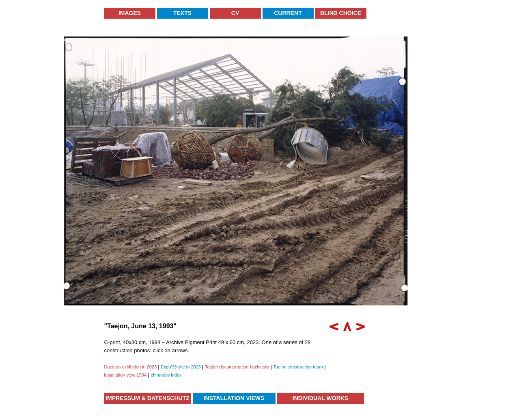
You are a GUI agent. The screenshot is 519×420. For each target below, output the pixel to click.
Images (130, 13)
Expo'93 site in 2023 (181, 367)
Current (288, 13)
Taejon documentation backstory (237, 367)
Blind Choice (341, 13)
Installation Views (234, 398)
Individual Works (320, 398)
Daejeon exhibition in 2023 (131, 367)
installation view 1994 (126, 375)
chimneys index (166, 375)
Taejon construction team (298, 367)
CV (235, 13)
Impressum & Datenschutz (148, 398)
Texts (182, 13)
